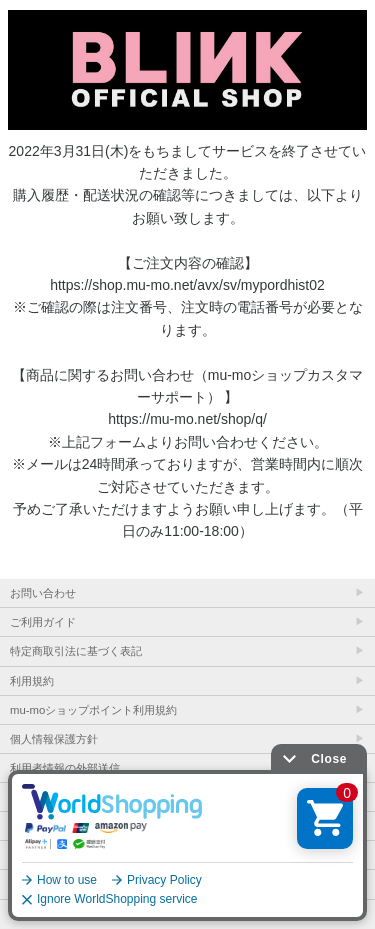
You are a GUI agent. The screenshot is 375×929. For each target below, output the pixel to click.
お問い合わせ (43, 593)
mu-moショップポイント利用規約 (93, 710)
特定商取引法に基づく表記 (76, 651)
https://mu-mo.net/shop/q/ (187, 419)
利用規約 (32, 681)
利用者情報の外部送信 (65, 768)
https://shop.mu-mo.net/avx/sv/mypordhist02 (187, 285)
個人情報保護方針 (54, 739)
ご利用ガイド (43, 622)
